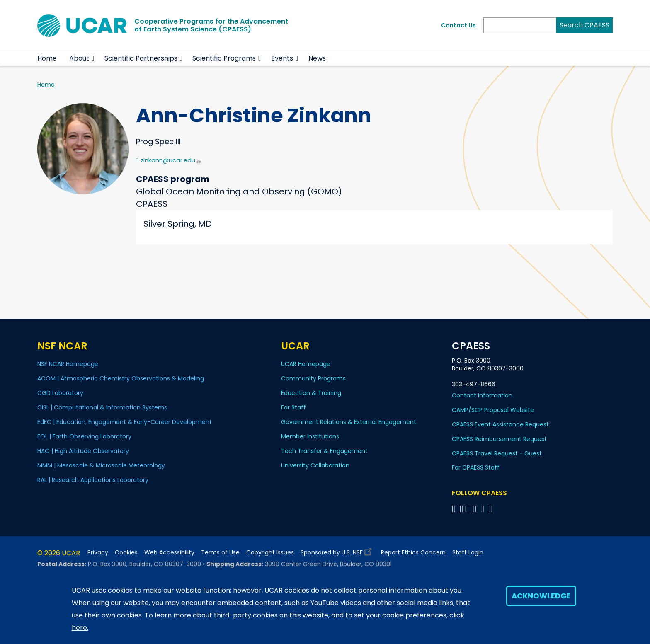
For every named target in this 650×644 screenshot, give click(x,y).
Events (282, 58)
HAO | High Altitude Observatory (83, 451)
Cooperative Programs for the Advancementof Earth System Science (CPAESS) (211, 25)
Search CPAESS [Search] (585, 25)
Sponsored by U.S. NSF (337, 551)
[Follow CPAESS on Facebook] (455, 509)
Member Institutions (310, 436)
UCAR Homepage (306, 364)
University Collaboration (315, 465)
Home (47, 58)
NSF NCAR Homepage (68, 364)
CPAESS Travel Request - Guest (497, 453)
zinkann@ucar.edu (171, 160)
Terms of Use (220, 553)
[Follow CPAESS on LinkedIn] (476, 509)
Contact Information (482, 395)
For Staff (293, 407)
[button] (93, 58)
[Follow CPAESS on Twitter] (468, 509)
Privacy (98, 553)
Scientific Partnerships (141, 58)
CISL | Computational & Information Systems (102, 407)
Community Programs (313, 378)
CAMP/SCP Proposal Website (493, 410)
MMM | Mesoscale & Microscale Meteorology (101, 465)
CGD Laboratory (60, 393)
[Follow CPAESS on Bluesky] (462, 509)
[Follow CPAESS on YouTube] (491, 509)
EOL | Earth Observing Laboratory (84, 436)
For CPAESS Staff (476, 467)
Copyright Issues (270, 553)
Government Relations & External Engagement (349, 422)
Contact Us (458, 25)
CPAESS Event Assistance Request (500, 424)
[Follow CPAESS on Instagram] (484, 509)
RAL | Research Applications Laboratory (93, 480)
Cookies (126, 553)
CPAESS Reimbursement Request (499, 439)
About (79, 58)
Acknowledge (541, 596)
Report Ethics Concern (413, 553)
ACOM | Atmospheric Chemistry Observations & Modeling (121, 378)
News (317, 58)
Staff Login (468, 553)
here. (80, 628)
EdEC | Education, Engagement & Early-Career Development (125, 422)
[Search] (520, 25)
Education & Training (311, 393)
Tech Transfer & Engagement (324, 451)
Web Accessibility (169, 553)
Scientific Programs (224, 58)
